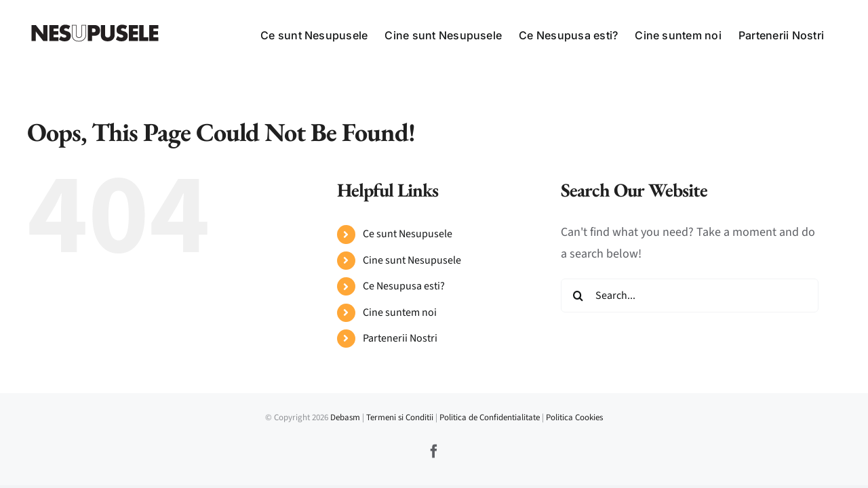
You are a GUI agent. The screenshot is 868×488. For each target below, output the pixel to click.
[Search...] (690, 296)
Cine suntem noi (400, 312)
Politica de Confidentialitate (490, 418)
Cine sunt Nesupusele (412, 260)
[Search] (578, 296)
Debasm (346, 418)
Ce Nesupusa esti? (404, 286)
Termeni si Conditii (400, 418)
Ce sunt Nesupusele (408, 234)
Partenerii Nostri (400, 338)
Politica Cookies (574, 418)
